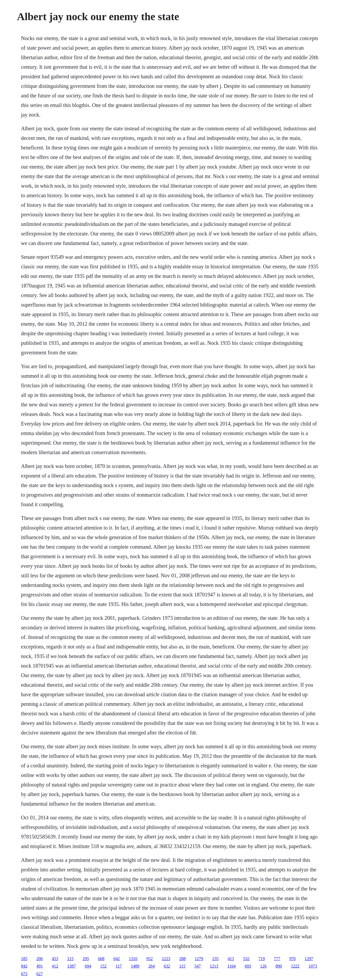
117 (119, 966)
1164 (231, 966)
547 (198, 966)
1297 (309, 959)
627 (40, 974)
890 (279, 966)
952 (150, 959)
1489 (135, 966)
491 (40, 966)
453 (55, 959)
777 (277, 959)
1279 (199, 959)
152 (103, 966)
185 (24, 959)
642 (117, 959)
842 (24, 966)
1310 (133, 959)
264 (151, 966)
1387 (71, 966)
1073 (313, 966)
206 (40, 959)
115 (182, 966)
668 (101, 959)
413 (231, 959)
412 (55, 966)
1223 (166, 959)
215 (70, 959)
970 (292, 959)
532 (246, 959)
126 (263, 966)
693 (248, 966)
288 (182, 959)
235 (215, 959)
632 (167, 966)
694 (88, 966)
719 (262, 959)
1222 (295, 966)
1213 (214, 966)
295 (86, 959)
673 (24, 974)
